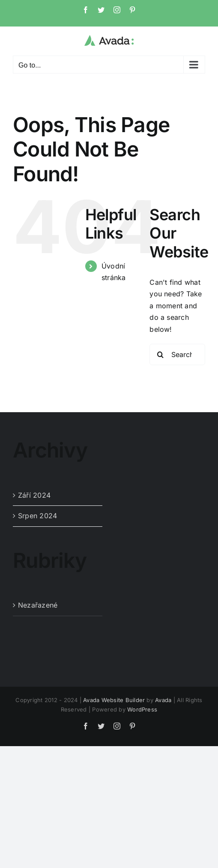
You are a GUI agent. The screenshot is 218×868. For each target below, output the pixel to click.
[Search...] (177, 354)
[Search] (160, 354)
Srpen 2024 (37, 516)
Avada (163, 700)
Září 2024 (34, 495)
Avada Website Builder (114, 700)
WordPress (142, 709)
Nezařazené (38, 605)
